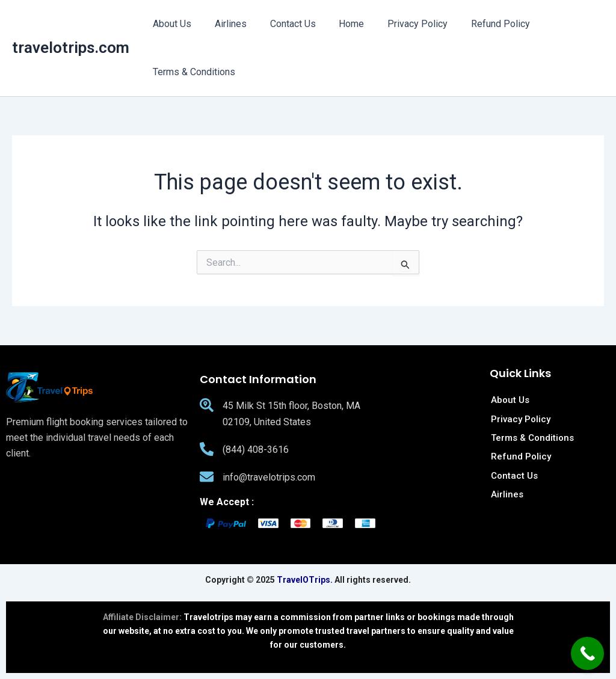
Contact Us (283, 24)
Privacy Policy (399, 24)
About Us (170, 24)
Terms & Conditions (192, 72)
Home (337, 24)
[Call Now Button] (587, 653)
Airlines (225, 24)
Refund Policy (478, 24)
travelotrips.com (71, 48)
